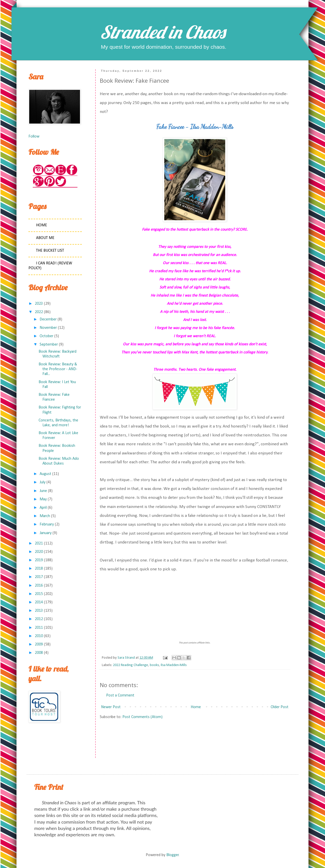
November (48, 328)
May (43, 499)
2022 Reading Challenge (131, 665)
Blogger (173, 855)
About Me (45, 238)
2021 (39, 543)
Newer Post (111, 707)
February (47, 524)
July (43, 482)
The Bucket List (50, 251)
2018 (39, 569)
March (45, 516)
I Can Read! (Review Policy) (50, 266)
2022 (39, 312)
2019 (39, 560)
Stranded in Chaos (162, 32)
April (43, 508)
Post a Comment (120, 695)
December (48, 319)
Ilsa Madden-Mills (174, 665)
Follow (34, 137)
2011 (39, 628)
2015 (39, 594)
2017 (39, 577)
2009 (39, 644)
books (154, 665)
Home (196, 707)
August (45, 474)
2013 (39, 611)
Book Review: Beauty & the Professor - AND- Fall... (58, 369)
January (46, 533)
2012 (39, 619)
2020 (39, 552)
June (43, 491)
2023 (39, 304)
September (49, 345)
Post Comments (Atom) (142, 717)
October (46, 336)
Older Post (280, 707)
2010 (39, 636)
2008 (39, 653)
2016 (39, 586)
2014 (39, 602)
